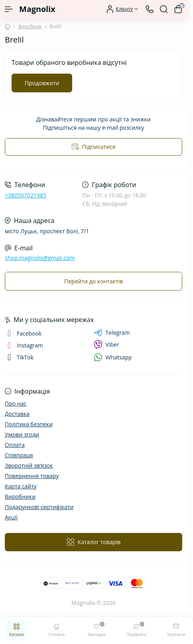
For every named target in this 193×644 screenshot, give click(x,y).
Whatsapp (113, 357)
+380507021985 (26, 195)
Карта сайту (21, 486)
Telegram (112, 333)
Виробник (30, 26)
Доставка (17, 414)
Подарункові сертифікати (39, 507)
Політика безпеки (29, 424)
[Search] (164, 9)
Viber (106, 345)
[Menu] (9, 9)
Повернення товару (32, 476)
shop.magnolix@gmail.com (40, 258)
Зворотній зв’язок (29, 465)
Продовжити (42, 83)
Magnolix (37, 9)
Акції (11, 517)
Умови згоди (22, 434)
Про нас (16, 403)
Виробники (20, 497)
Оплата (15, 445)
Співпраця (19, 455)
